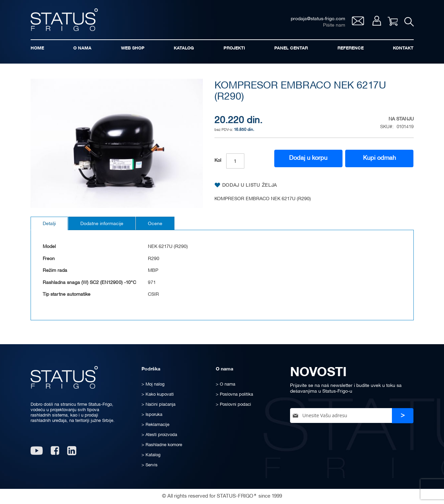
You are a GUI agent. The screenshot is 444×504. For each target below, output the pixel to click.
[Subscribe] (403, 416)
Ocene (155, 224)
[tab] (49, 223)
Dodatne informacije (102, 224)
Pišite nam (334, 25)
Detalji (49, 224)
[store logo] (64, 20)
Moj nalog (377, 21)
